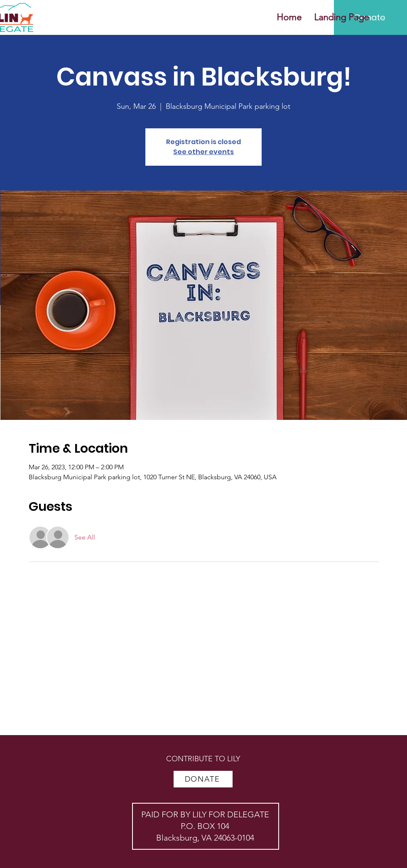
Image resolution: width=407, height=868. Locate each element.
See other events (203, 152)
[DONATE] (203, 779)
